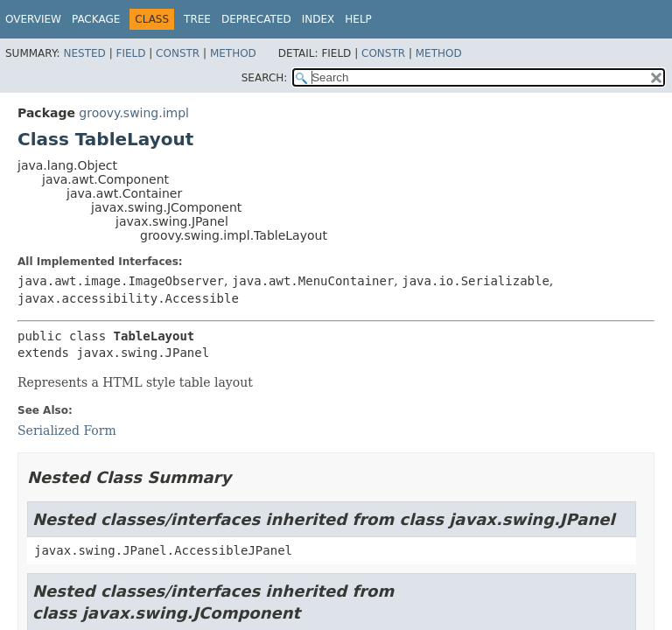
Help (358, 19)
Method (233, 53)
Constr (178, 53)
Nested (84, 53)
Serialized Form (67, 430)
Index (318, 19)
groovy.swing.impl (134, 113)
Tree (197, 19)
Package (96, 19)
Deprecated (256, 19)
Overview (33, 19)
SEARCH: (265, 78)
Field (130, 53)
